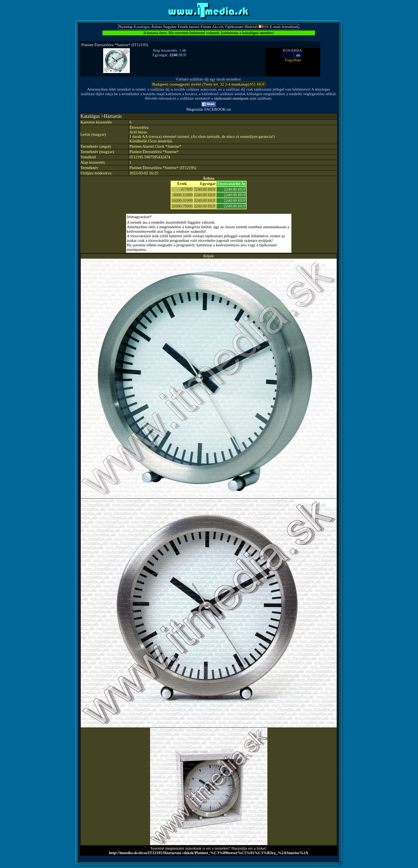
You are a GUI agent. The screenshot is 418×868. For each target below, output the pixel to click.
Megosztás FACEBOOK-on (209, 108)
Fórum (206, 27)
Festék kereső (188, 27)
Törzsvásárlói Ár (231, 184)
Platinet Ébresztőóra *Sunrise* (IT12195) (115, 45)
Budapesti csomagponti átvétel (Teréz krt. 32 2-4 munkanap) (201, 84)
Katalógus (90, 116)
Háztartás (113, 116)
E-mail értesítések (284, 27)
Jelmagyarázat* (139, 217)
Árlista (156, 27)
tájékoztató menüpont (231, 98)
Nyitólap (126, 27)
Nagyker (170, 27)
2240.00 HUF (235, 189)
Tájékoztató (234, 27)
